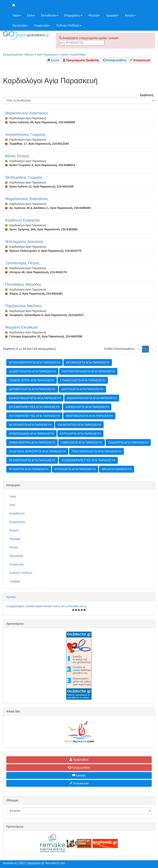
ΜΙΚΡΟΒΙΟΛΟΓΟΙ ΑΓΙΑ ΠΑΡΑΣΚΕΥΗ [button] (89, 416)
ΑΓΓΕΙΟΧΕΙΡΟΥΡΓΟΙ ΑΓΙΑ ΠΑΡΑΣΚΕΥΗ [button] (34, 362)
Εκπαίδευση (50, 15)
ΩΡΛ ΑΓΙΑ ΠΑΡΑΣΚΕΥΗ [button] (117, 469)
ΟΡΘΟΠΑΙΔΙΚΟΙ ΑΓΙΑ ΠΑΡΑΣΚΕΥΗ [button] (31, 434)
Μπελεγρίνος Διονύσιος (24, 242)
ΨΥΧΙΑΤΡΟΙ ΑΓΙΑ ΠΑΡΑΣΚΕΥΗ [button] (29, 469)
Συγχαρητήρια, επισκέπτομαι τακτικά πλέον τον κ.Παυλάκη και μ (46, 606)
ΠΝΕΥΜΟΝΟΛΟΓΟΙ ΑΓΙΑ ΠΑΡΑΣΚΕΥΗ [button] (96, 451)
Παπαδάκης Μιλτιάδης (23, 284)
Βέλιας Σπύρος (17, 156)
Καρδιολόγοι (78, 55)
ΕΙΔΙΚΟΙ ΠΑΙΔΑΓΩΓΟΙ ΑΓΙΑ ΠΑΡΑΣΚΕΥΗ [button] (35, 398)
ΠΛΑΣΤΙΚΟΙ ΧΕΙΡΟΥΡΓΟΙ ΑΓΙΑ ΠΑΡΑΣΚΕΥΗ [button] (37, 451)
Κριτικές (11, 597)
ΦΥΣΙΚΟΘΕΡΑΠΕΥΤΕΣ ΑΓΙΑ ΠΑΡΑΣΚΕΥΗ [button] (88, 460)
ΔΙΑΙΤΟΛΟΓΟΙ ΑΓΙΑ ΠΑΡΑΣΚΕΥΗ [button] (82, 389)
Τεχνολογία (20, 25)
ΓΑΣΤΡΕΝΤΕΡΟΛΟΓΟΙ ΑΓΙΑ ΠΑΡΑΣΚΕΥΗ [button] (88, 371)
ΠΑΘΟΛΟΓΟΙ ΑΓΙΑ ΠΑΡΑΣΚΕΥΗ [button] (82, 442)
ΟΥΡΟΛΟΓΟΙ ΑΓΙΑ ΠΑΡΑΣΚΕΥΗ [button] (81, 434)
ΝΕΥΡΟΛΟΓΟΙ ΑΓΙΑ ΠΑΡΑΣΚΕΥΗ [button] (30, 425)
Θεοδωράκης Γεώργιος (24, 177)
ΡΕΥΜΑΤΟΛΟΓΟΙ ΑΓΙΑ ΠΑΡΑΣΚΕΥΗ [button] (32, 460)
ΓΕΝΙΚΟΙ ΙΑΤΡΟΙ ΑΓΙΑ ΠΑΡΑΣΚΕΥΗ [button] (32, 380)
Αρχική (53, 60)
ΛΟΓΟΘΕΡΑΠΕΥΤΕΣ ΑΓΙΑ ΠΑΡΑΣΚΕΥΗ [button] (34, 416)
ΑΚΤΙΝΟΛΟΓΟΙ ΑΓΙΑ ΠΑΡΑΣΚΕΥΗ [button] (88, 362)
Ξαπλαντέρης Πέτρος (23, 263)
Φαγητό (94, 15)
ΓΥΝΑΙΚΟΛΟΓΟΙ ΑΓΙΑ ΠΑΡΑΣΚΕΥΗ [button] (83, 380)
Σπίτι (31, 15)
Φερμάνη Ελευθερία (22, 327)
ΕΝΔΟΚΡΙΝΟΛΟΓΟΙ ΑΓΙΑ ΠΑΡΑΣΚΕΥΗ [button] (92, 398)
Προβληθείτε (79, 760)
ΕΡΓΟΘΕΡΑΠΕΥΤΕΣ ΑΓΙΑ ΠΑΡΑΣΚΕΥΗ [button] (34, 407)
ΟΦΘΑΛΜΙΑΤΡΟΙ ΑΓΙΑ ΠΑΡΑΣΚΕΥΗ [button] (32, 442)
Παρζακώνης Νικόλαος (24, 306)
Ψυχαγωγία (42, 25)
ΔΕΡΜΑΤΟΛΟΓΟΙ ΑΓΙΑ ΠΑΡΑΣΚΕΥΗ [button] (32, 389)
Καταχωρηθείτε (79, 768)
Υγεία (16, 15)
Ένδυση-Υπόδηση (69, 25)
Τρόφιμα (15, 581)
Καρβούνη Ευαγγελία (22, 220)
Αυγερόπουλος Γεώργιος (25, 135)
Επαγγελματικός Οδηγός (18, 55)
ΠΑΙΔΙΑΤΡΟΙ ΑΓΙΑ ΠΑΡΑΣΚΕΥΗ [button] (128, 442)
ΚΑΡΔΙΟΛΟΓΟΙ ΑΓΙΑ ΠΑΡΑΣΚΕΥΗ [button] (87, 407)
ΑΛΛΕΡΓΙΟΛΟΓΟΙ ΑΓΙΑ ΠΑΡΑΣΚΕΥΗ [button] (32, 371)
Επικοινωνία (79, 783)
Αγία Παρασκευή (47, 55)
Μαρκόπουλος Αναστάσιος (27, 113)
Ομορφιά (112, 15)
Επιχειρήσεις (73, 15)
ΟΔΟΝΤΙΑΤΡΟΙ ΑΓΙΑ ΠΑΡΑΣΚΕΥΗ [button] (79, 425)
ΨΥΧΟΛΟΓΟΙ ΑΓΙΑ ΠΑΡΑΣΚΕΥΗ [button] (75, 469)
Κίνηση (131, 15)
